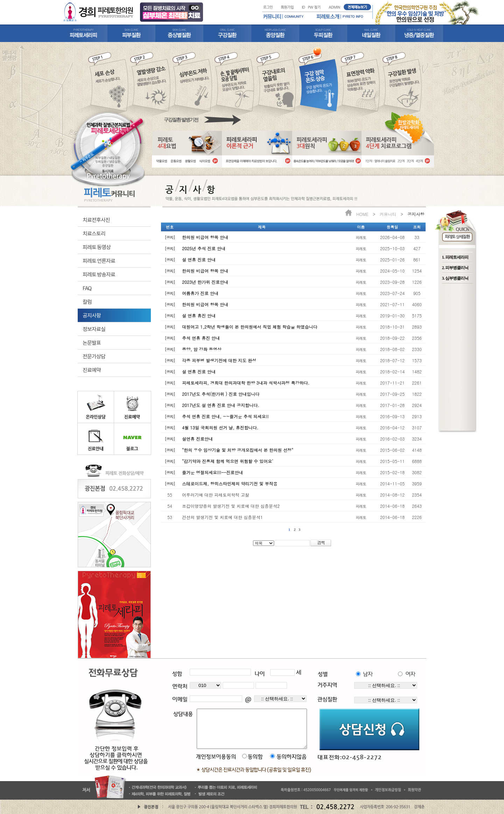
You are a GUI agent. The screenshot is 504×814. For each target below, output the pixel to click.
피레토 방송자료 (99, 274)
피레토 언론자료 (99, 261)
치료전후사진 (96, 220)
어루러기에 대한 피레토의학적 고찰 (216, 495)
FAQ (87, 288)
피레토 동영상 (97, 247)
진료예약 (92, 370)
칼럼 (87, 301)
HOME (362, 214)
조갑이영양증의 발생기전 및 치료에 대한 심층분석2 (231, 506)
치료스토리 (94, 233)
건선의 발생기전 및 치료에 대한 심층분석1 (222, 517)
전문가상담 (94, 356)
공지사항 (92, 315)
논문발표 (92, 342)
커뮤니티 (388, 214)
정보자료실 (94, 329)
